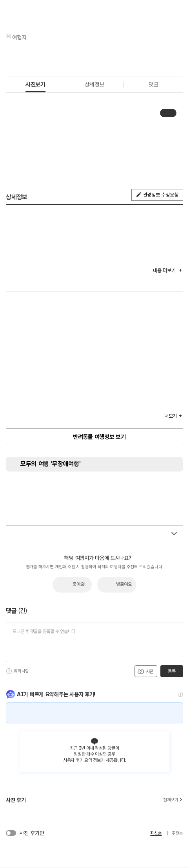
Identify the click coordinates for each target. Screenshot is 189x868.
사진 (145, 671)
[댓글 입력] (94, 642)
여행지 (19, 37)
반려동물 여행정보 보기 (99, 437)
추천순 (177, 833)
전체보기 (173, 800)
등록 (172, 671)
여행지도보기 (173, 301)
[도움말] (9, 671)
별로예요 (124, 584)
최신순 (156, 833)
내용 (165, 271)
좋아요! (79, 584)
